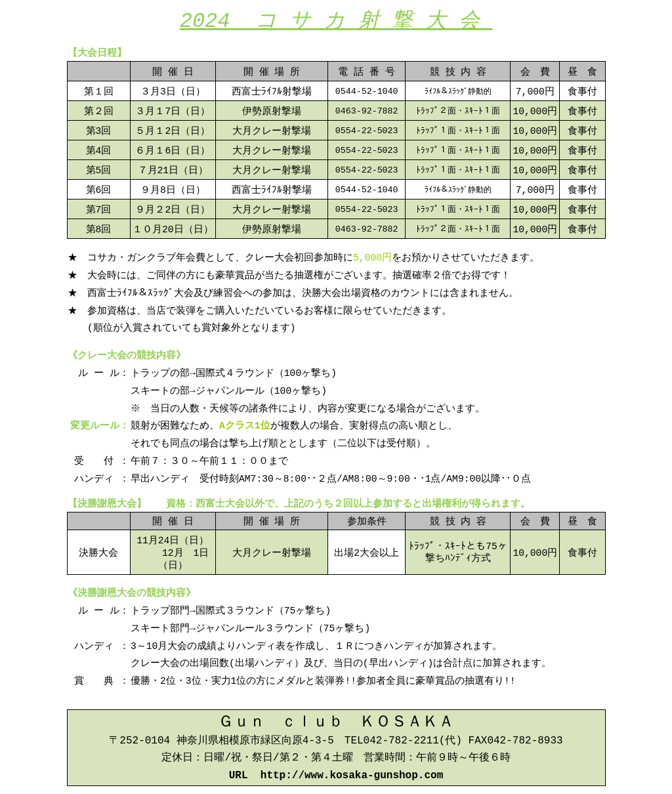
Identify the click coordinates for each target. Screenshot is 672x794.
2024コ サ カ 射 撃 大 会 (336, 20)
